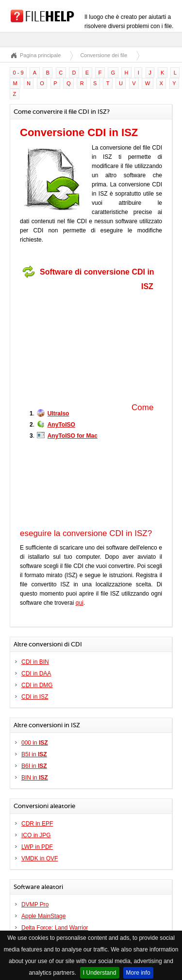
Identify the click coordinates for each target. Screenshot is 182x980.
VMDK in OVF (40, 858)
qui (80, 603)
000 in (35, 743)
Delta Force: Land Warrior (55, 928)
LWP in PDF (37, 847)
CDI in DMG (37, 685)
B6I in (34, 766)
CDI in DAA (36, 674)
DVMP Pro (35, 904)
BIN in (35, 778)
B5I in (34, 754)
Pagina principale (40, 55)
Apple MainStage (43, 916)
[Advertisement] (81, 343)
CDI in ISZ (35, 697)
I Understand (100, 973)
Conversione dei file (104, 55)
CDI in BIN (35, 662)
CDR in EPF (37, 824)
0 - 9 (18, 73)
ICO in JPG (36, 835)
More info (138, 973)
